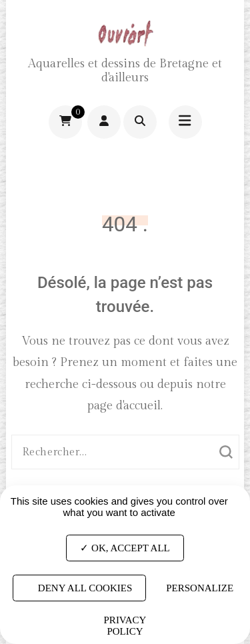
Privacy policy (125, 626)
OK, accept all (125, 548)
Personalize (200, 588)
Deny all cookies (79, 588)
